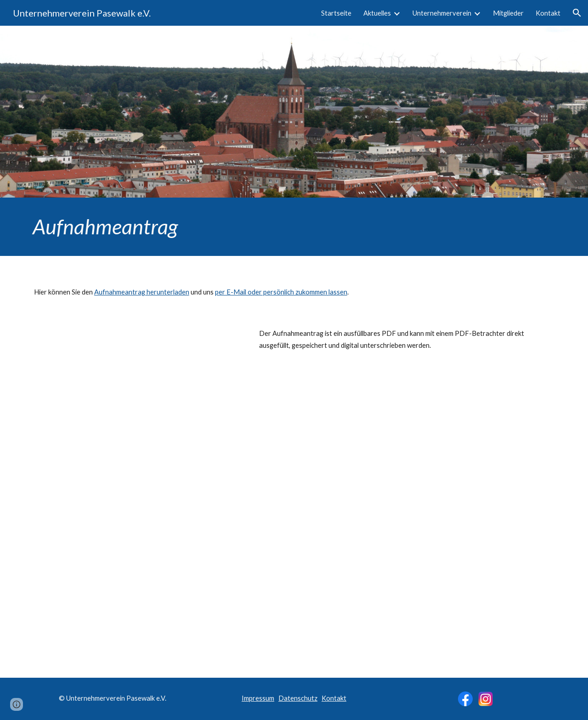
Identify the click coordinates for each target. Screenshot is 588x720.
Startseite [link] (336, 13)
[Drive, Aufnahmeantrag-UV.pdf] (136, 475)
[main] (294, 227)
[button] (577, 13)
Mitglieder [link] (508, 13)
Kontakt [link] (548, 13)
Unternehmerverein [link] (442, 13)
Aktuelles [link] (377, 13)
